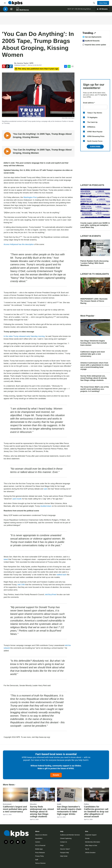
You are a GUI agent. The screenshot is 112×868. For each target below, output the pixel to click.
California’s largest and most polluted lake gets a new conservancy (93, 354)
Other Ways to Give (91, 845)
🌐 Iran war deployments (92, 37)
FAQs (62, 845)
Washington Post (30, 197)
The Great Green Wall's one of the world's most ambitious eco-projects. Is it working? (95, 389)
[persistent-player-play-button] (5, 10)
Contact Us (64, 842)
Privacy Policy (39, 856)
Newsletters (39, 838)
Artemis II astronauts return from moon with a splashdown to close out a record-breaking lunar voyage (95, 366)
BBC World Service (23, 11)
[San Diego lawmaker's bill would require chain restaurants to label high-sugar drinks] (70, 795)
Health (59, 804)
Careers (38, 842)
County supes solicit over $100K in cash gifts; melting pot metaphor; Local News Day (95, 225)
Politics (87, 804)
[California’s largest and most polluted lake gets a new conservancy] (16, 795)
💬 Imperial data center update (94, 45)
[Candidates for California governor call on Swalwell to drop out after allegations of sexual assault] (97, 795)
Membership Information (92, 842)
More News (9, 785)
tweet (6, 559)
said (45, 489)
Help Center (64, 856)
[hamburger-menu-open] (5, 3)
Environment (7, 804)
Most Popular (88, 316)
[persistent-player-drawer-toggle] (102, 10)
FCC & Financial (40, 845)
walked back (61, 575)
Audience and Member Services (70, 835)
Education (33, 804)
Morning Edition (86, 10)
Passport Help (64, 853)
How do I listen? (65, 849)
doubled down (46, 506)
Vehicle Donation (90, 853)
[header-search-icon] (94, 3)
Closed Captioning (66, 838)
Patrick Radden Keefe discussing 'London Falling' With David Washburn (94, 263)
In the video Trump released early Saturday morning (24, 336)
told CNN (21, 585)
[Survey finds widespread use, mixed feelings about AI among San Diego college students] (43, 795)
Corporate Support (91, 835)
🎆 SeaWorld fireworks (91, 41)
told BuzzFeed (51, 595)
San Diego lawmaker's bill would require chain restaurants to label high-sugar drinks (69, 810)
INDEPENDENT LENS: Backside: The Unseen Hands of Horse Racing (94, 301)
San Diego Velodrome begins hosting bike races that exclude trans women (94, 343)
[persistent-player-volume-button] (11, 10)
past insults (17, 499)
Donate (56, 775)
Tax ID (87, 849)
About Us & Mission (41, 835)
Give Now (103, 3)
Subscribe (95, 147)
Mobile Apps (39, 849)
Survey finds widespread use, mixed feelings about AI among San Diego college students (93, 378)
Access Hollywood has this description (19, 244)
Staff (37, 860)
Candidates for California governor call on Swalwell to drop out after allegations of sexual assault (96, 812)
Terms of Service (40, 863)
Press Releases (40, 853)
